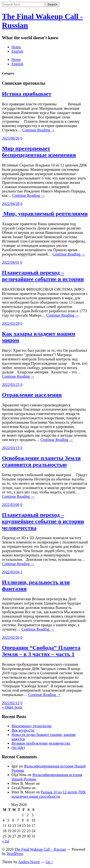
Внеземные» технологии (31, 726)
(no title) (18, 748)
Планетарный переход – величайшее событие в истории (43, 276)
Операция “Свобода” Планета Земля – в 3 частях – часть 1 (41, 651)
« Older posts (12, 707)
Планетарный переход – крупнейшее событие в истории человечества (43, 521)
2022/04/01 (11, 262)
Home (16, 47)
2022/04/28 (11, 204)
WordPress (15, 854)
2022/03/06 (11, 505)
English (17, 51)
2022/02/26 (11, 637)
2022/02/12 (11, 703)
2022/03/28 (11, 323)
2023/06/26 (11, 138)
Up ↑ (49, 862)
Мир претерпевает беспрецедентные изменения (39, 152)
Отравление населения (32, 395)
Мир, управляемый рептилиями (45, 214)
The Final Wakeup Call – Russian (40, 849)
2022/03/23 (11, 385)
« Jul (6, 841)
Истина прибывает (27, 94)
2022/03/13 (11, 448)
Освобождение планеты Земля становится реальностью (41, 461)
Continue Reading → (39, 130)
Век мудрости (23, 730)
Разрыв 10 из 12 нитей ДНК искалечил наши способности (49, 794)
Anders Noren (29, 862)
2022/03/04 (11, 572)
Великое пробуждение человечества (41, 743)
